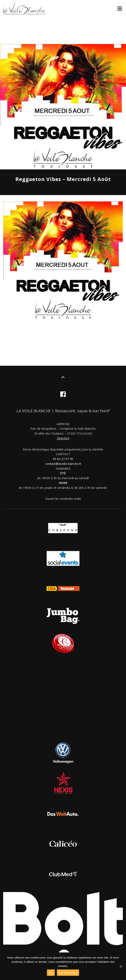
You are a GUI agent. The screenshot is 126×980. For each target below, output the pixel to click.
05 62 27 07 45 (63, 459)
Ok (51, 973)
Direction (63, 438)
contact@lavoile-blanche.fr (63, 464)
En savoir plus (68, 973)
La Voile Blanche (24, 9)
